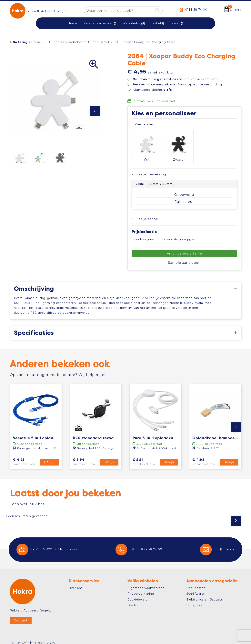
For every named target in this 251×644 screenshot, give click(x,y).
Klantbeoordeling (152, 90)
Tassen (175, 23)
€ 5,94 (86, 457)
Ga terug (20, 42)
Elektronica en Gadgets (205, 594)
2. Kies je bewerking (149, 169)
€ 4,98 (205, 457)
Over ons (76, 583)
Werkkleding (132, 23)
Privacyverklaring (141, 589)
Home (36, 42)
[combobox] (119, 11)
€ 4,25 (26, 457)
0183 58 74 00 (196, 10)
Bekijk (49, 457)
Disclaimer (136, 600)
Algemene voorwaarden (146, 583)
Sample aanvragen (184, 258)
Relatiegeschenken (99, 23)
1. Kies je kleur (144, 124)
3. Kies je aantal (145, 214)
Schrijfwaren (196, 589)
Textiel (156, 23)
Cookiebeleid (137, 594)
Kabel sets (99, 42)
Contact (21, 615)
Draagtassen (196, 600)
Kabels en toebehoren (69, 42)
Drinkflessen (196, 583)
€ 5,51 (146, 457)
